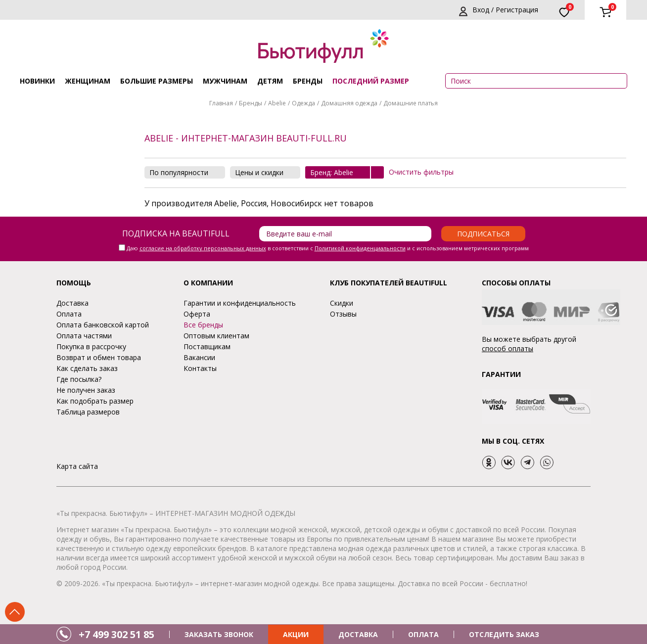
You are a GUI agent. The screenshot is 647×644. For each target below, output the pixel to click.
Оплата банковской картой (103, 325)
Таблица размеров (88, 412)
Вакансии (199, 357)
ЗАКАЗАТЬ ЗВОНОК (219, 634)
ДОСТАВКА (358, 634)
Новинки (37, 81)
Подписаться (483, 234)
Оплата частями (84, 336)
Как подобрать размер (95, 401)
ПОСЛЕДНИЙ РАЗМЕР (371, 81)
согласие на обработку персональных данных (203, 248)
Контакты (200, 368)
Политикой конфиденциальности (360, 248)
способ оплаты (508, 348)
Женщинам (88, 81)
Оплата (69, 314)
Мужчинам (225, 81)
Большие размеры (157, 81)
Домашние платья (411, 103)
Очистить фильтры (421, 172)
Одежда (303, 103)
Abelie (277, 103)
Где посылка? (79, 379)
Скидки (342, 303)
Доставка (72, 303)
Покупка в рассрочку (91, 346)
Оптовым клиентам (216, 336)
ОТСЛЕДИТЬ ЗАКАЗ (504, 634)
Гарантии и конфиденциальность (240, 303)
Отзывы (343, 314)
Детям (270, 81)
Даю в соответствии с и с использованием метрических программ (328, 248)
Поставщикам (207, 346)
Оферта (197, 314)
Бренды (308, 81)
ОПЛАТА (423, 634)
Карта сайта (77, 466)
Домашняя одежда (349, 103)
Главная (221, 103)
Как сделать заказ (87, 368)
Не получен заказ (86, 390)
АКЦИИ (296, 634)
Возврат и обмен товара (99, 357)
